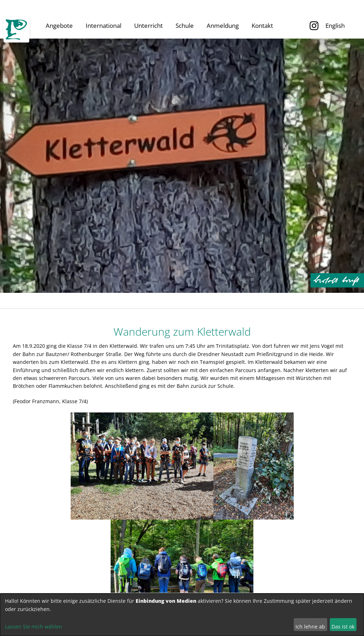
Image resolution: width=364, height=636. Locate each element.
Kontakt (262, 26)
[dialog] (182, 615)
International (103, 26)
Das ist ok (343, 627)
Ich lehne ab (310, 627)
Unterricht (148, 26)
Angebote (59, 26)
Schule (185, 26)
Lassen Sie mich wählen (34, 627)
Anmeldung (223, 26)
